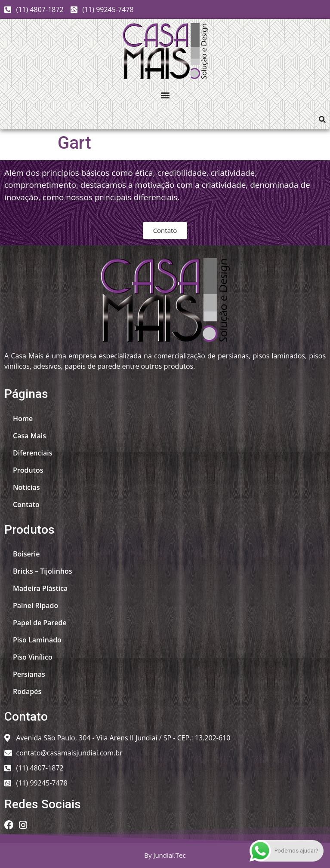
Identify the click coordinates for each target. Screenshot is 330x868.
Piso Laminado (37, 640)
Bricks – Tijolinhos (43, 571)
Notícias (26, 487)
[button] (165, 95)
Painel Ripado (35, 605)
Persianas (29, 674)
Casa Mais (29, 436)
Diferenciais (32, 453)
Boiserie (26, 554)
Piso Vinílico (33, 657)
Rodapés (27, 691)
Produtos (28, 470)
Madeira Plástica (40, 588)
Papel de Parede (40, 623)
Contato (26, 504)
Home (23, 419)
